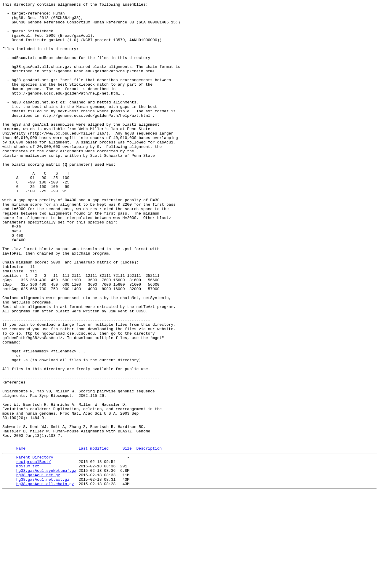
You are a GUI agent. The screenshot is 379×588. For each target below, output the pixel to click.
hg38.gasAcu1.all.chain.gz (45, 579)
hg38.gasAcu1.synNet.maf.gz (46, 563)
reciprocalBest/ (34, 552)
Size (127, 537)
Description (149, 537)
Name (21, 537)
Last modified (93, 537)
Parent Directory (35, 547)
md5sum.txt (28, 557)
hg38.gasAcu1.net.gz (38, 568)
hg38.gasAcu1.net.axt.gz (43, 573)
